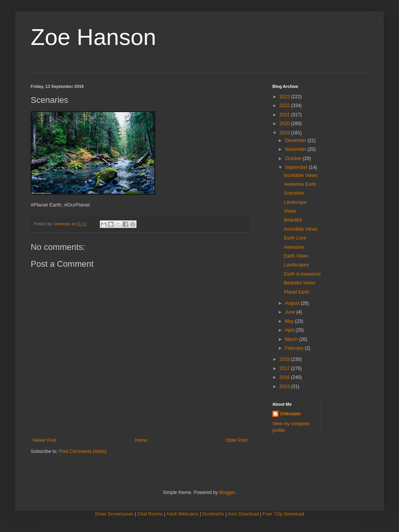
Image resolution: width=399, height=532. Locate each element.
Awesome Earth (300, 184)
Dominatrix (213, 514)
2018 (285, 359)
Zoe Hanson (93, 37)
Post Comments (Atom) (83, 451)
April (290, 330)
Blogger (227, 492)
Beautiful (293, 220)
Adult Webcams (183, 514)
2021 (285, 115)
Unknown (290, 414)
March (292, 339)
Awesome (294, 247)
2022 (285, 106)
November (296, 149)
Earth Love (295, 238)
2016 (285, 377)
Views (290, 211)
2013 (285, 387)
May (290, 321)
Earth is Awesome (302, 274)
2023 (285, 97)
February (295, 348)
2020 (285, 124)
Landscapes (296, 265)
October (294, 159)
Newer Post (45, 440)
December (296, 140)
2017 (285, 368)
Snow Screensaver (114, 514)
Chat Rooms (150, 514)
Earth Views (296, 256)
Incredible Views (301, 175)
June (291, 312)
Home (141, 440)
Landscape (295, 202)
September (297, 167)
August (293, 303)
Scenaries (294, 193)
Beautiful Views (300, 283)
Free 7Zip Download (284, 514)
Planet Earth (297, 292)
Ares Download (243, 514)
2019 (285, 133)
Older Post (237, 440)
